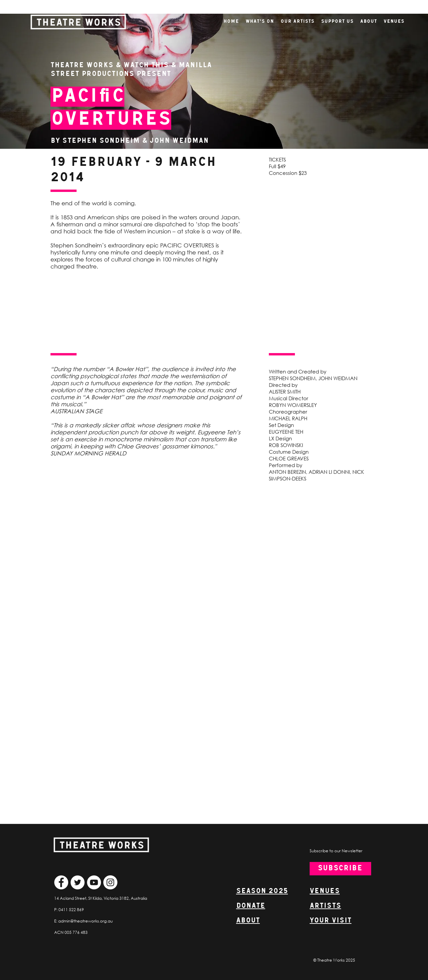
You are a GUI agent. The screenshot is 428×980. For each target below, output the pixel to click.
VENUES (325, 891)
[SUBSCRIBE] (340, 869)
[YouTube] (94, 882)
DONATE (251, 906)
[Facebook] (61, 882)
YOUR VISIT (331, 921)
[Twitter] (78, 882)
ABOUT (248, 921)
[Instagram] (110, 882)
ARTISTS (325, 906)
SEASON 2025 (262, 891)
